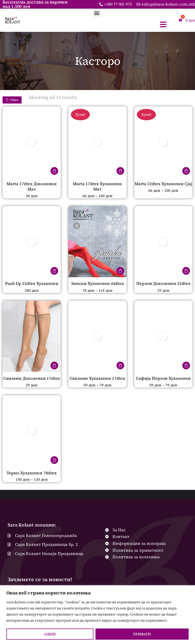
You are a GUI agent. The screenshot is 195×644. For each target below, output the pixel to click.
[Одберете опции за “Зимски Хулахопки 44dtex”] (120, 271)
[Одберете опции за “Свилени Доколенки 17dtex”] (54, 366)
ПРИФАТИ (142, 634)
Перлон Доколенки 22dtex (163, 284)
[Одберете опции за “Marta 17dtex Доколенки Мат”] (54, 171)
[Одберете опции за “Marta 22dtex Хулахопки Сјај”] (186, 171)
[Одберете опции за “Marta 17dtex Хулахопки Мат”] (120, 171)
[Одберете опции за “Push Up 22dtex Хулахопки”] (54, 271)
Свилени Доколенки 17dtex (32, 379)
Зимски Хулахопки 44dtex (97, 284)
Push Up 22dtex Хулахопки (32, 284)
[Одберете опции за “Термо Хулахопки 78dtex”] (54, 461)
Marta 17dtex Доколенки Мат (32, 186)
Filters (12, 100)
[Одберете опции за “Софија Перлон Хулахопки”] (186, 366)
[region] (97, 615)
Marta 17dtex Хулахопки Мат (97, 186)
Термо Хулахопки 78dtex (32, 474)
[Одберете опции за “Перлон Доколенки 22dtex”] (186, 271)
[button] (97, 13)
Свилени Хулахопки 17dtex (97, 379)
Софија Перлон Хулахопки (163, 379)
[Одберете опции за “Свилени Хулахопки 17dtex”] (120, 366)
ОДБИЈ (50, 634)
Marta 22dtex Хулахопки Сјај (163, 184)
